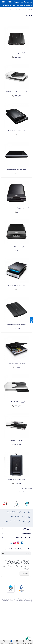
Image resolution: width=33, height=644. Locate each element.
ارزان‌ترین (27, 21)
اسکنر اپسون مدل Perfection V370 (16, 130)
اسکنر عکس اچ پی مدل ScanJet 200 (16, 169)
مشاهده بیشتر (24, 573)
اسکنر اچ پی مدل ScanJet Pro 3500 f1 (17, 402)
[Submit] (3, 553)
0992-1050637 (16, 517)
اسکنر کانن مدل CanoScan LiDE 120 (16, 324)
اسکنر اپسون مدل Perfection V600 (16, 247)
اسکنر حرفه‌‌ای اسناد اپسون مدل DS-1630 (16, 92)
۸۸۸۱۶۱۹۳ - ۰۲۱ (12, 512)
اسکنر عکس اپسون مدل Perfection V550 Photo (16, 208)
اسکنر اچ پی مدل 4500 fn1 (16, 441)
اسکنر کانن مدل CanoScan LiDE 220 (16, 53)
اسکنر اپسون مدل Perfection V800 (16, 286)
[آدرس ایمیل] (18, 553)
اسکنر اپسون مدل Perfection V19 (16, 363)
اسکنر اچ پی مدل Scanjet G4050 (16, 479)
